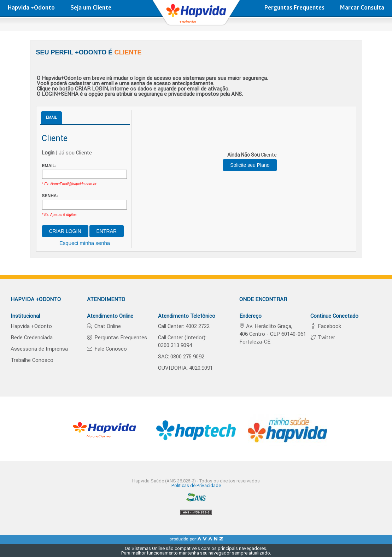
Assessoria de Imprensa (39, 349)
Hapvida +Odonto (31, 8)
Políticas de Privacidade (196, 485)
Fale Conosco (110, 349)
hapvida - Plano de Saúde (196, 16)
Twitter (326, 337)
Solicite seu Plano (250, 165)
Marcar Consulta (362, 8)
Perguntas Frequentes (294, 8)
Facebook (329, 326)
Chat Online (107, 326)
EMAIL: (49, 166)
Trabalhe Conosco (32, 360)
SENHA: (50, 196)
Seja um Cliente (91, 8)
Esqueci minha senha (85, 243)
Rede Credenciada (32, 337)
